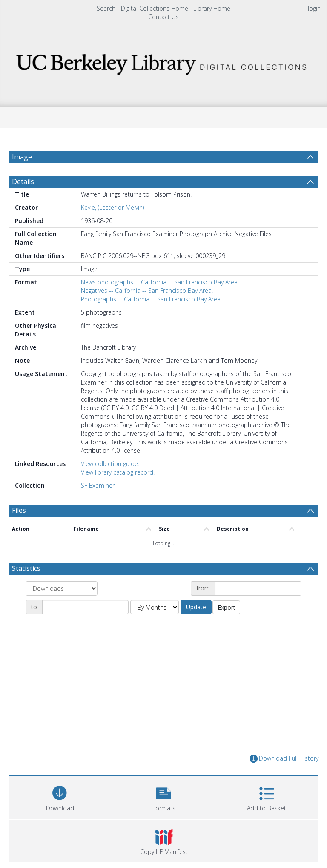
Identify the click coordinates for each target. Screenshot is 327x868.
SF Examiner (98, 485)
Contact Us (163, 17)
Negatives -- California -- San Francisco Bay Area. (147, 291)
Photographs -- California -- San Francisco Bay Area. (151, 299)
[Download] (60, 797)
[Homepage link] (163, 62)
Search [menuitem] (106, 8)
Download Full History (284, 759)
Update (196, 607)
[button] (164, 797)
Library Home (212, 8)
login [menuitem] (314, 8)
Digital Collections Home (155, 8)
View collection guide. (110, 464)
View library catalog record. (118, 472)
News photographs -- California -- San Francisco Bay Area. (160, 282)
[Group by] (62, 588)
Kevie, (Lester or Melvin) (112, 207)
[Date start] (258, 588)
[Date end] (85, 607)
